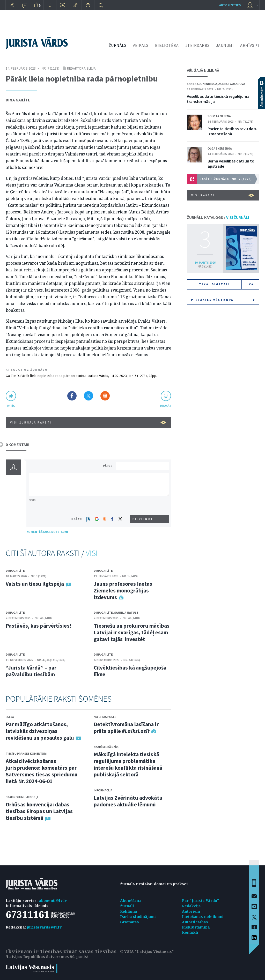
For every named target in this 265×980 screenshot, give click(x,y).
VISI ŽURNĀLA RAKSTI (88, 422)
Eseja (10, 717)
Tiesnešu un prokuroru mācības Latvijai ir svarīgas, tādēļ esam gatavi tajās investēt (132, 632)
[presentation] (143, 505)
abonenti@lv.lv (53, 900)
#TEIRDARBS (197, 45)
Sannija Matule (126, 612)
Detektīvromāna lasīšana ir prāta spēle (126, 728)
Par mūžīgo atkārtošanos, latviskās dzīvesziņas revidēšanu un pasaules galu (40, 731)
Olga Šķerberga (220, 148)
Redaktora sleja (81, 68)
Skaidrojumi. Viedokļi (22, 797)
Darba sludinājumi (138, 916)
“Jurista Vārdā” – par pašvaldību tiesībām (31, 671)
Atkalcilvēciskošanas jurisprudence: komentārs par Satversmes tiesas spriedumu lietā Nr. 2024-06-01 (42, 771)
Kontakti (190, 932)
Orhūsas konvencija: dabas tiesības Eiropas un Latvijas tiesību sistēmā (39, 811)
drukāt (166, 406)
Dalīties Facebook (72, 396)
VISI (92, 553)
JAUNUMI (225, 45)
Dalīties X (89, 396)
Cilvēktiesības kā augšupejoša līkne (130, 671)
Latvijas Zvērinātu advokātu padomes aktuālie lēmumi (128, 801)
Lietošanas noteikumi (203, 916)
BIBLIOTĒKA (167, 45)
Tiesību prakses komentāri (26, 753)
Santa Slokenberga (202, 84)
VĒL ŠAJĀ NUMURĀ (203, 70)
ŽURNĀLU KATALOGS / (218, 217)
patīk (11, 406)
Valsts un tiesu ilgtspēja (35, 584)
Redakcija (192, 906)
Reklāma (129, 911)
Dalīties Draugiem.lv (105, 396)
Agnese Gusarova (232, 84)
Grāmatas (130, 922)
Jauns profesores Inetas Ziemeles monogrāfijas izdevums (123, 591)
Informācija (103, 790)
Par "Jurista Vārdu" (201, 900)
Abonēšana (131, 900)
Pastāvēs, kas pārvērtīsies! (39, 626)
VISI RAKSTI (223, 195)
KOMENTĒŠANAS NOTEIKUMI (47, 532)
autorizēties (230, 5)
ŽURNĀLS (118, 45)
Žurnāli (127, 906)
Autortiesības (195, 922)
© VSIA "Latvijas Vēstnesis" (147, 951)
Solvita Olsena (219, 116)
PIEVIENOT (143, 519)
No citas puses (105, 717)
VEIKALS (141, 45)
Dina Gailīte (18, 100)
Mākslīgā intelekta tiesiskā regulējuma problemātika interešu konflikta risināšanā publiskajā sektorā (128, 764)
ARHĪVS (247, 45)
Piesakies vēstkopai (223, 300)
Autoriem (191, 911)
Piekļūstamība (196, 927)
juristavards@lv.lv (44, 927)
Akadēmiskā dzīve (106, 747)
